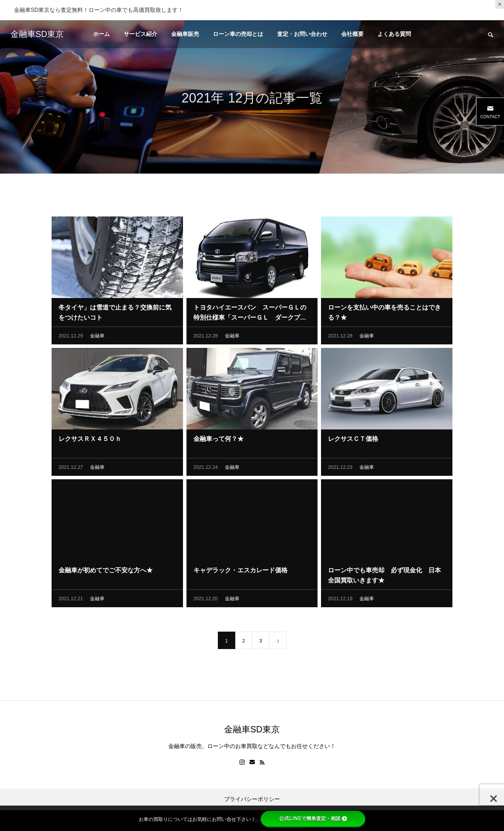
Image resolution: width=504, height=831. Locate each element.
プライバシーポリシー (252, 799)
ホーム (101, 34)
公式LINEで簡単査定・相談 (313, 818)
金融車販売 (185, 34)
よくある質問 (394, 34)
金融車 (97, 337)
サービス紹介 (140, 34)
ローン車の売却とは (238, 34)
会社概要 (352, 34)
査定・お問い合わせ (302, 34)
